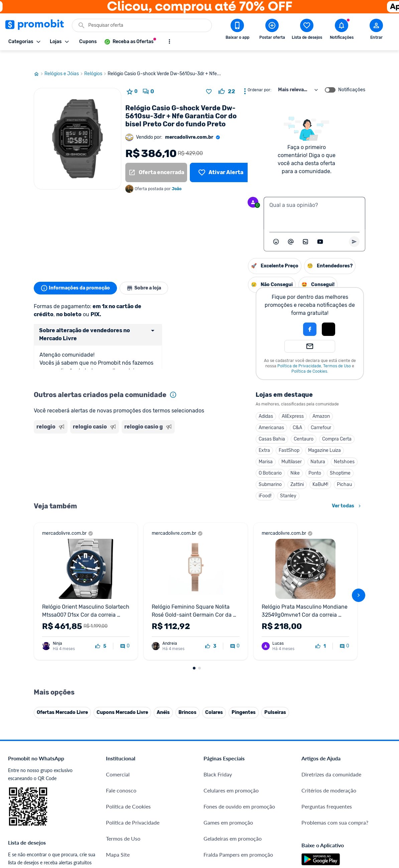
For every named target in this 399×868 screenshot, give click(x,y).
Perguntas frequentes (327, 818)
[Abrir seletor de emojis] (276, 229)
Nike (227, 460)
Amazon (253, 404)
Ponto (246, 460)
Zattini (229, 472)
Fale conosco (121, 802)
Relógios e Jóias (64, 61)
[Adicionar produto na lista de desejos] (209, 79)
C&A (229, 415)
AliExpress (224, 404)
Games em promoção (228, 834)
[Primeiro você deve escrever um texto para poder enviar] (354, 229)
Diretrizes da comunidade (331, 786)
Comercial (118, 786)
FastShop (221, 438)
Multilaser (223, 449)
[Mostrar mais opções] (169, 41)
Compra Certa (268, 426)
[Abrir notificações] (342, 30)
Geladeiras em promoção (233, 850)
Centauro (235, 426)
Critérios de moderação (329, 802)
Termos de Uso (269, 353)
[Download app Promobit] (237, 30)
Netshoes (276, 449)
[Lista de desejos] (221, 160)
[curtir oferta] (227, 79)
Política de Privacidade (231, 353)
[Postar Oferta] (272, 30)
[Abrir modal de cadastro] (376, 30)
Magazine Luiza (256, 438)
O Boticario (202, 460)
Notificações (352, 77)
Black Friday (218, 786)
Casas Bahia (203, 426)
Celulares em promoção (231, 802)
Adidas (197, 404)
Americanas (203, 415)
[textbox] (314, 201)
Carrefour (252, 415)
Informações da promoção (77, 275)
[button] (219, 317)
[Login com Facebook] (241, 317)
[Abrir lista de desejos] (307, 30)
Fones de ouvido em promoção (239, 818)
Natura (249, 449)
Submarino (202, 472)
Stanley (220, 483)
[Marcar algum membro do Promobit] (291, 229)
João (177, 176)
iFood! (196, 483)
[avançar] (359, 607)
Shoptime (272, 460)
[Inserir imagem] (305, 229)
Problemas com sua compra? (335, 834)
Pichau (276, 472)
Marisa (197, 449)
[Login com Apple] (260, 317)
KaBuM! (252, 472)
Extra (196, 438)
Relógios (96, 61)
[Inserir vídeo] (320, 229)
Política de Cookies (241, 359)
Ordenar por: (259, 77)
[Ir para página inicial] (39, 61)
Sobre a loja (148, 275)
